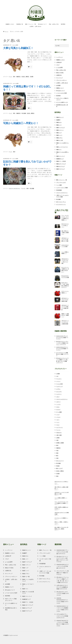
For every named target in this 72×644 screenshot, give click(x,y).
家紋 (57, 453)
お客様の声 (59, 62)
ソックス (58, 404)
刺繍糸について (60, 88)
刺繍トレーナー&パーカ (62, 147)
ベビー (58, 420)
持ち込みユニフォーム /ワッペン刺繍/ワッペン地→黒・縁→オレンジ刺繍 (62, 360)
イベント (58, 381)
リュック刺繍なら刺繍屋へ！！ (61, 498)
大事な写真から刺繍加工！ (18, 48)
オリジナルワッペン (61, 204)
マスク (58, 425)
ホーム (6, 32)
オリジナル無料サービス (62, 102)
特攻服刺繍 (59, 190)
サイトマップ (59, 78)
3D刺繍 (58, 374)
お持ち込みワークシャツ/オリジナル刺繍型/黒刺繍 (65, 322)
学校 (57, 451)
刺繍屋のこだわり (10, 24)
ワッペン (23, 188)
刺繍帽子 (58, 120)
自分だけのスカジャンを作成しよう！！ (65, 225)
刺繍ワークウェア (60, 128)
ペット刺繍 (59, 185)
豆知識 (32, 77)
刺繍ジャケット (60, 130)
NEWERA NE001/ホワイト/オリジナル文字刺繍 (62, 348)
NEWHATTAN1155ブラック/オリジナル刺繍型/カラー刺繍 (62, 622)
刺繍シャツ (59, 125)
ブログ (58, 65)
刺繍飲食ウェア (60, 159)
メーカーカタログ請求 (62, 93)
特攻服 (58, 466)
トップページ (59, 57)
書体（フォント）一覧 (31, 24)
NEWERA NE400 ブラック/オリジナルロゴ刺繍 (62, 337)
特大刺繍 (24, 113)
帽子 (57, 456)
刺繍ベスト (59, 150)
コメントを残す (15, 45)
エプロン (58, 389)
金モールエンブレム (61, 202)
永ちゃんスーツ (60, 461)
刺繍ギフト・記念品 (61, 161)
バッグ (58, 415)
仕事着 (58, 438)
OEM (57, 376)
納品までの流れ (60, 73)
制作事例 (63, 24)
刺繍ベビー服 (59, 140)
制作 (14, 77)
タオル (58, 407)
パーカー (58, 417)
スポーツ (58, 402)
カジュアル (59, 392)
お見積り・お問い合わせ (35, 26)
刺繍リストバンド (60, 156)
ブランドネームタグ (61, 182)
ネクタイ (58, 410)
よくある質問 (59, 67)
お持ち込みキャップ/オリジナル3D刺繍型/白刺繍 (65, 300)
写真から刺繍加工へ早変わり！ (21, 123)
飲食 (57, 476)
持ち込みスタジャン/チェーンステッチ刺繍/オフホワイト (62, 343)
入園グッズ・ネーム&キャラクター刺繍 (62, 196)
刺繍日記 (18, 77)
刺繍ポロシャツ (60, 117)
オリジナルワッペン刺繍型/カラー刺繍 (62, 353)
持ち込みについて (42, 24)
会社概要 (58, 85)
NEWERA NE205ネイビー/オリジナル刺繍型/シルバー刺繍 (62, 608)
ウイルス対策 (59, 384)
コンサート (59, 394)
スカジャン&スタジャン (15, 188)
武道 (57, 458)
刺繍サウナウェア (60, 169)
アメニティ (59, 379)
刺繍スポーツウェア (61, 164)
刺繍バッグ (59, 133)
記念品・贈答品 (25, 77)
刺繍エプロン (59, 138)
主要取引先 (59, 75)
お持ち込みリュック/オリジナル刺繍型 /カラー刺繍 (65, 240)
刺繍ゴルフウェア (60, 166)
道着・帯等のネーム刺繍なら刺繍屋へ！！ (65, 233)
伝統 (57, 440)
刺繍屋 (6, 635)
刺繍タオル (59, 122)
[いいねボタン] (29, 67)
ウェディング (59, 386)
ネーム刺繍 (59, 412)
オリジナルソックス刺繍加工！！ (61, 518)
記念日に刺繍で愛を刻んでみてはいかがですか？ (27, 163)
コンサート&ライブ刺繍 (62, 188)
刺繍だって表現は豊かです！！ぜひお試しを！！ (27, 88)
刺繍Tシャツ (59, 135)
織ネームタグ (59, 468)
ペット (10, 77)
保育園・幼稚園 (60, 443)
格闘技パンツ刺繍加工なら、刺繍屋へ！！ (65, 315)
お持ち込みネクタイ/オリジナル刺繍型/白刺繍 (62, 587)
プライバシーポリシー (62, 80)
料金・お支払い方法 (54, 24)
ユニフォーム (59, 427)
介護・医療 (59, 435)
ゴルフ (58, 397)
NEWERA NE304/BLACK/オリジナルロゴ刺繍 (62, 600)
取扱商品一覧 (20, 24)
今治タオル (59, 433)
